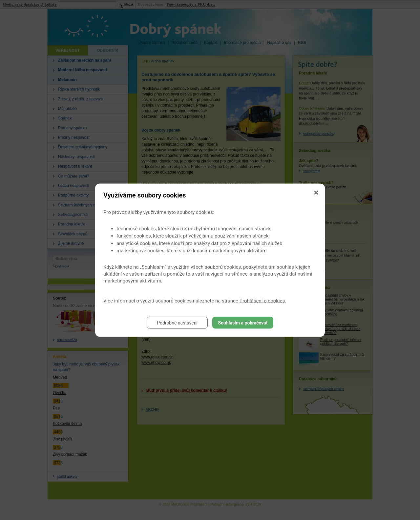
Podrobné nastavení (177, 322)
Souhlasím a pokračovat (243, 322)
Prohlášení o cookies (262, 301)
